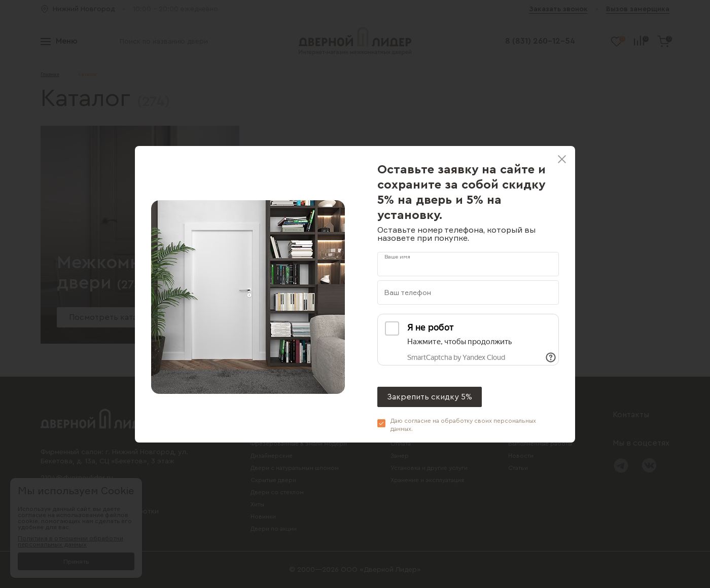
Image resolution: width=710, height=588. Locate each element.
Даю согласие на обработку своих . (463, 425)
